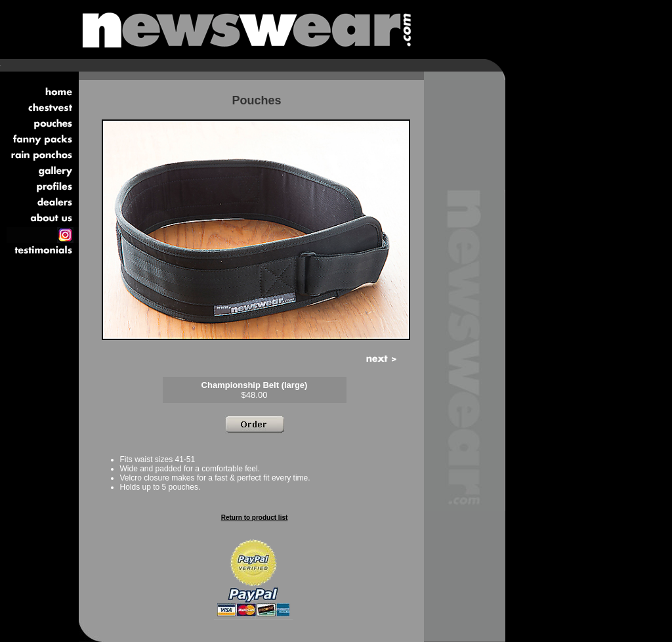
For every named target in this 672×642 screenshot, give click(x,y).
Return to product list (255, 518)
